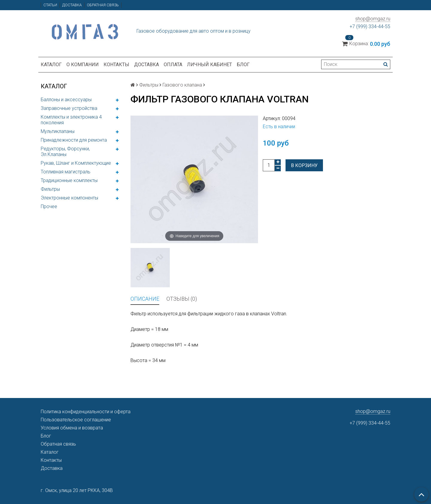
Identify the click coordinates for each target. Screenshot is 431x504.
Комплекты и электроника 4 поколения (71, 120)
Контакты (116, 65)
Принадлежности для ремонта (74, 140)
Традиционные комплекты (69, 180)
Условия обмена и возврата (72, 428)
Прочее (49, 206)
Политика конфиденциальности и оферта (86, 412)
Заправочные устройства (69, 108)
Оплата (173, 65)
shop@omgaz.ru (373, 19)
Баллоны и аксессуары (66, 100)
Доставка (72, 5)
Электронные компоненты (69, 198)
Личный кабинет (210, 65)
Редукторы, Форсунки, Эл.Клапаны (65, 152)
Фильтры (50, 189)
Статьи (50, 5)
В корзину (304, 165)
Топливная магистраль (66, 172)
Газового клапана (182, 85)
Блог (243, 65)
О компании (83, 65)
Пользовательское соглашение (76, 420)
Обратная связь (103, 5)
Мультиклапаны (58, 131)
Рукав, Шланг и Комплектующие (76, 163)
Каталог (51, 65)
